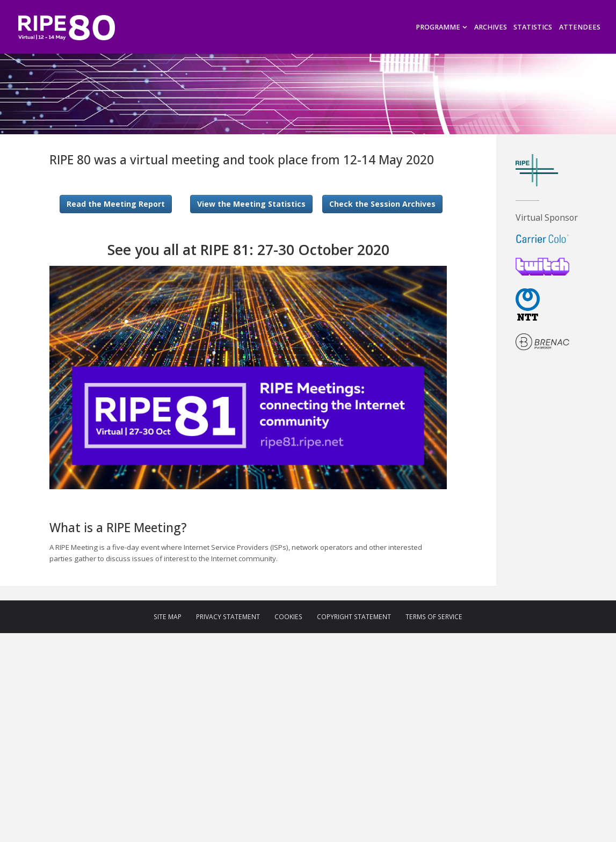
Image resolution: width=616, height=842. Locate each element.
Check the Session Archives (382, 204)
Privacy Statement (228, 617)
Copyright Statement (354, 617)
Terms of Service (434, 617)
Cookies (288, 617)
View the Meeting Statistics (251, 204)
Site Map (168, 617)
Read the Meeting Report (116, 204)
